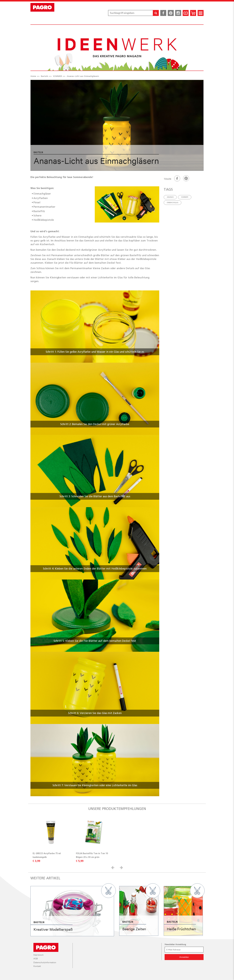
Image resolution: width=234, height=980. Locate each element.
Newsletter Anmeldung (175, 944)
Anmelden (184, 957)
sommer (185, 197)
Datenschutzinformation (45, 962)
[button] (113, 867)
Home (33, 76)
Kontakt (37, 966)
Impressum (38, 955)
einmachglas (173, 203)
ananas (170, 197)
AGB (36, 959)
